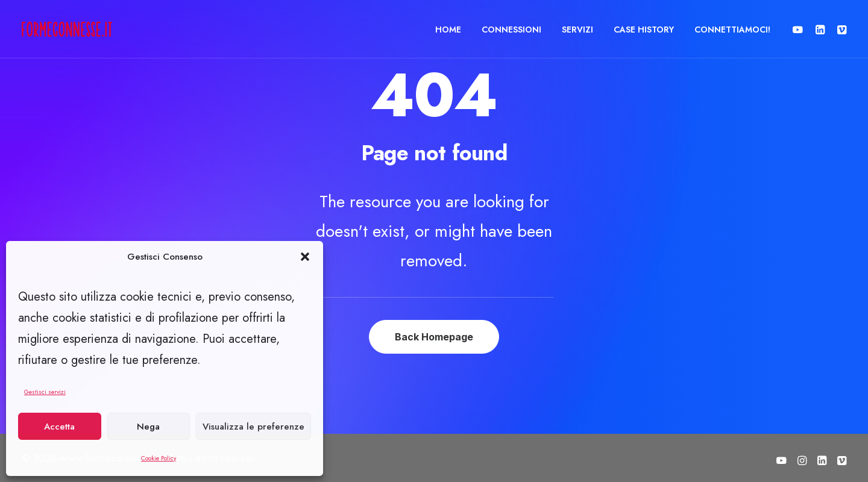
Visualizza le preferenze (253, 427)
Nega (148, 427)
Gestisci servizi (45, 392)
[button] (305, 257)
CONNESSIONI (511, 30)
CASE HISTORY (644, 30)
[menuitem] (448, 29)
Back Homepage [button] (434, 337)
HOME (448, 30)
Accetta (59, 427)
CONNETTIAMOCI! (732, 30)
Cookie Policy (159, 458)
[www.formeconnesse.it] (67, 29)
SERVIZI (577, 30)
